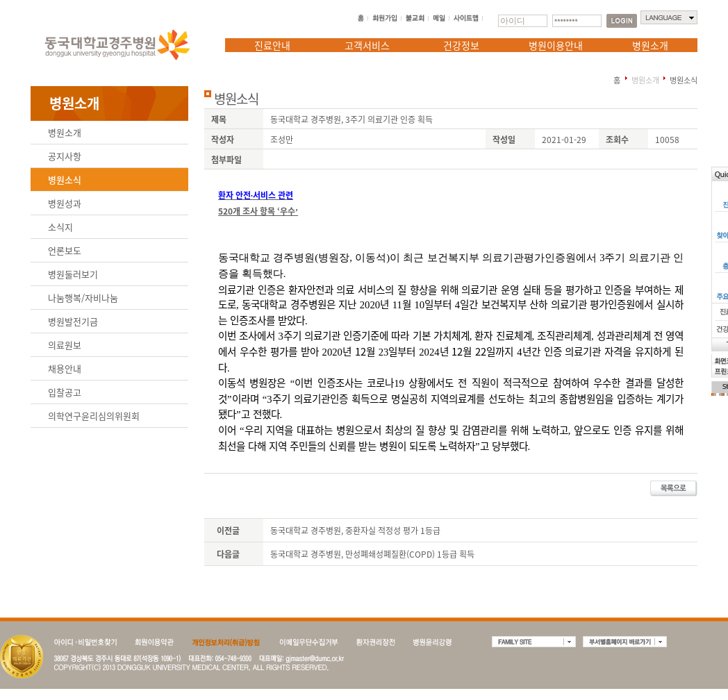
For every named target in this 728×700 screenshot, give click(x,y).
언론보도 (65, 250)
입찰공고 (65, 392)
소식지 (60, 227)
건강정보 (461, 45)
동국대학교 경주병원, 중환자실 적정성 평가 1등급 (355, 531)
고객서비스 (367, 45)
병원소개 (650, 45)
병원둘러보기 (73, 274)
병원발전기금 (73, 321)
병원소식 (65, 180)
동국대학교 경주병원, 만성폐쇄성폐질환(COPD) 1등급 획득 (372, 554)
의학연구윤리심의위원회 (94, 416)
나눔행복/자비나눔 (83, 298)
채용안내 (65, 368)
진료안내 (272, 45)
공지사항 (65, 156)
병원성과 (65, 203)
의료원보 (65, 345)
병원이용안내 (556, 45)
